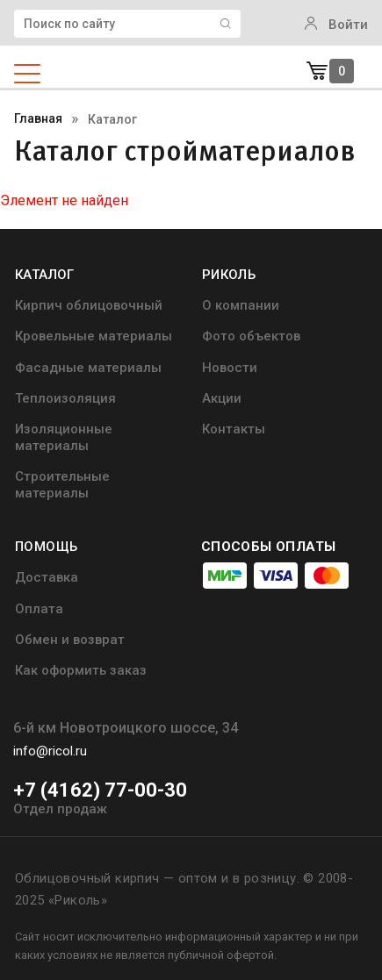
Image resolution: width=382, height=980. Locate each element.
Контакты (234, 429)
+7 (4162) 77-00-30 (100, 790)
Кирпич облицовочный (89, 305)
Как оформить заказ (81, 670)
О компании (241, 305)
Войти (336, 25)
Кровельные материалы (94, 336)
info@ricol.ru (50, 751)
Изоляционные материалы (64, 437)
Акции (222, 398)
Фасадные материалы (88, 368)
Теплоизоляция (65, 398)
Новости (230, 368)
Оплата (39, 609)
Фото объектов (251, 336)
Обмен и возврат (70, 640)
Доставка (47, 577)
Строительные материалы (62, 484)
